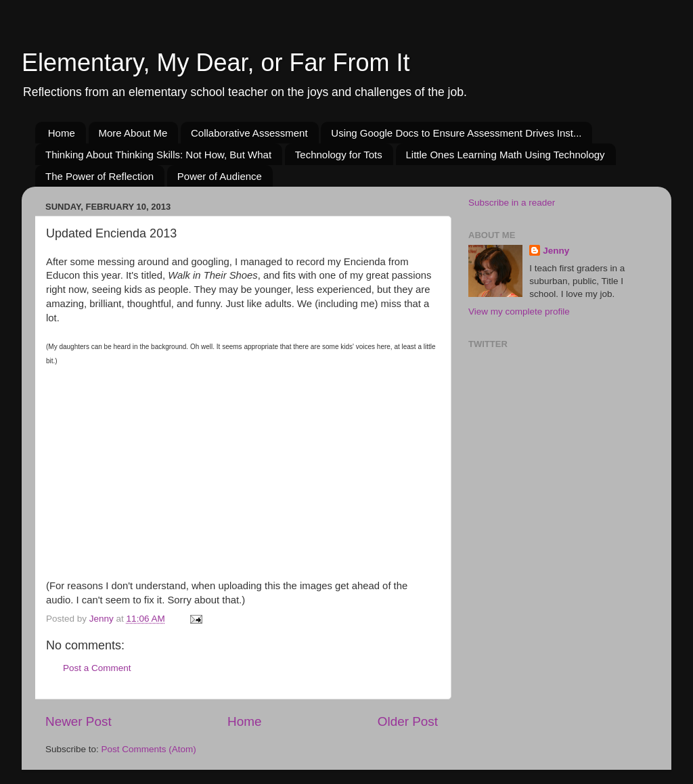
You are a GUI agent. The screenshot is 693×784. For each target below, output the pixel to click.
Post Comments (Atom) (149, 749)
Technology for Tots (339, 155)
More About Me (133, 133)
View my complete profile (519, 312)
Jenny (556, 251)
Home (62, 133)
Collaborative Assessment (249, 133)
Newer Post (79, 721)
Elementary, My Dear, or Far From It (216, 63)
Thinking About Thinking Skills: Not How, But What (158, 155)
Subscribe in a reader (512, 203)
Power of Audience (220, 176)
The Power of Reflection (99, 176)
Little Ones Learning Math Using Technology (506, 155)
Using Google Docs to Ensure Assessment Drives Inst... (456, 133)
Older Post (408, 721)
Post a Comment (97, 668)
